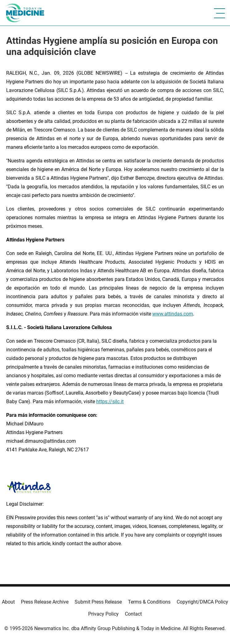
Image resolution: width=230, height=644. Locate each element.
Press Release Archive (45, 602)
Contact (133, 614)
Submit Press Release (98, 602)
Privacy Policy (103, 614)
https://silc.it (110, 401)
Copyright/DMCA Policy (202, 602)
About (8, 602)
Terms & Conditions (149, 602)
